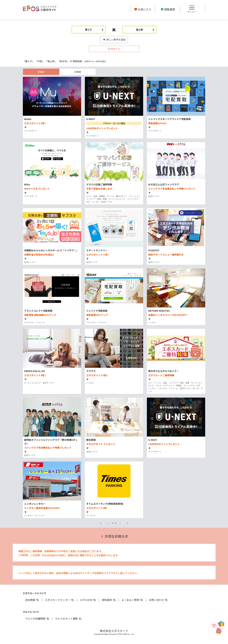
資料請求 (109, 600)
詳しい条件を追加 (114, 39)
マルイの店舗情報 (37, 618)
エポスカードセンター (59, 600)
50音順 (77, 72)
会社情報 (32, 600)
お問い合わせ (158, 600)
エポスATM (88, 600)
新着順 (41, 72)
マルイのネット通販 (68, 618)
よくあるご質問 (132, 600)
